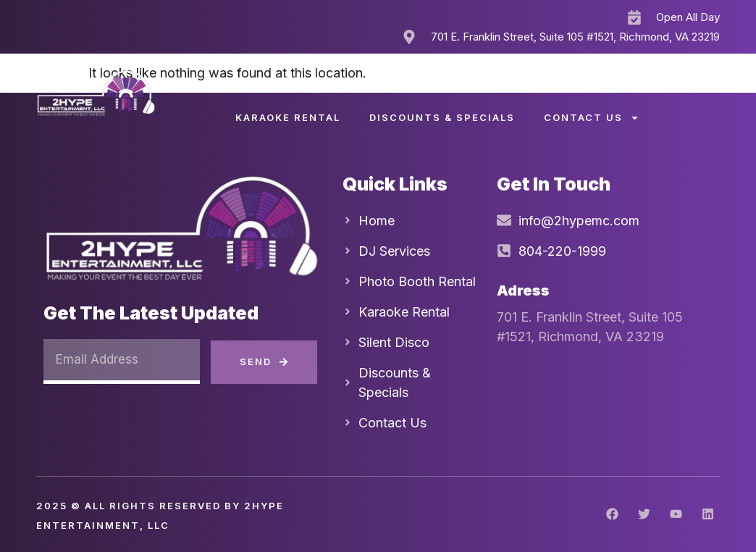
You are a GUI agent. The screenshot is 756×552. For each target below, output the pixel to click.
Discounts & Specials (442, 117)
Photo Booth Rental (610, 84)
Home (213, 84)
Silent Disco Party (447, 84)
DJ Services (307, 84)
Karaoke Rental (288, 117)
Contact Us (592, 118)
